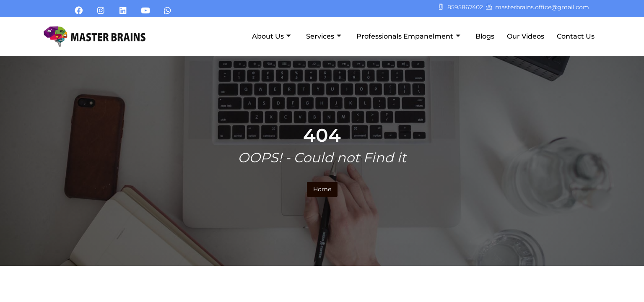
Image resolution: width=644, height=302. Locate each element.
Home (322, 189)
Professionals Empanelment (408, 36)
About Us (271, 36)
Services (324, 36)
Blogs (485, 36)
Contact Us (576, 36)
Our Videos (526, 36)
